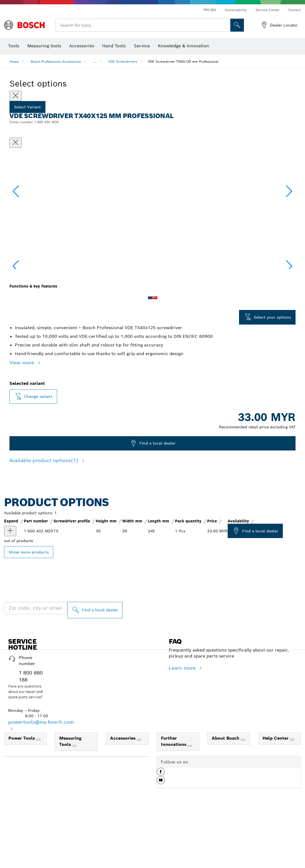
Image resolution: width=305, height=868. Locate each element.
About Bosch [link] (226, 792)
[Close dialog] (16, 143)
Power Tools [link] (22, 792)
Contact (295, 10)
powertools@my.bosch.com (41, 776)
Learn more (183, 722)
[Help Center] (292, 794)
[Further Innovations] (190, 800)
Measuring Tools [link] (70, 795)
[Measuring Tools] (74, 800)
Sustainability (236, 10)
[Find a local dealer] (95, 664)
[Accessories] (139, 794)
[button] (289, 218)
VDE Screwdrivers (123, 61)
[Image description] (27, 305)
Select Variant (27, 107)
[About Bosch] (243, 794)
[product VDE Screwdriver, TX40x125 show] (10, 585)
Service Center (268, 10)
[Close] (16, 96)
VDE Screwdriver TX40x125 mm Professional (183, 61)
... (95, 61)
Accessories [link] (123, 792)
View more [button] (23, 417)
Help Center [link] (276, 792)
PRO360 (210, 10)
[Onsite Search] (237, 25)
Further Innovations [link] (174, 795)
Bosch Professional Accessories (56, 61)
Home (14, 61)
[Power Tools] (38, 794)
